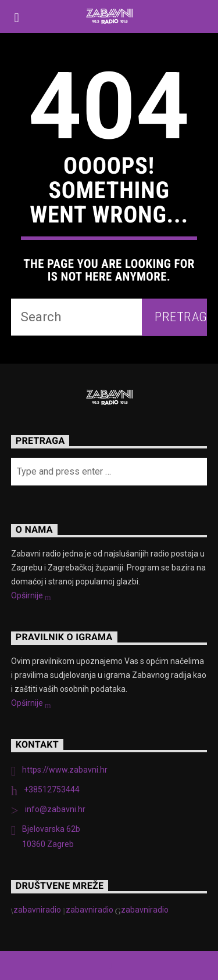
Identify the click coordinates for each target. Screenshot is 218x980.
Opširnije (31, 597)
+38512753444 (52, 789)
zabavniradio (37, 910)
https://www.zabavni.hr (65, 770)
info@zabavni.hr (55, 809)
